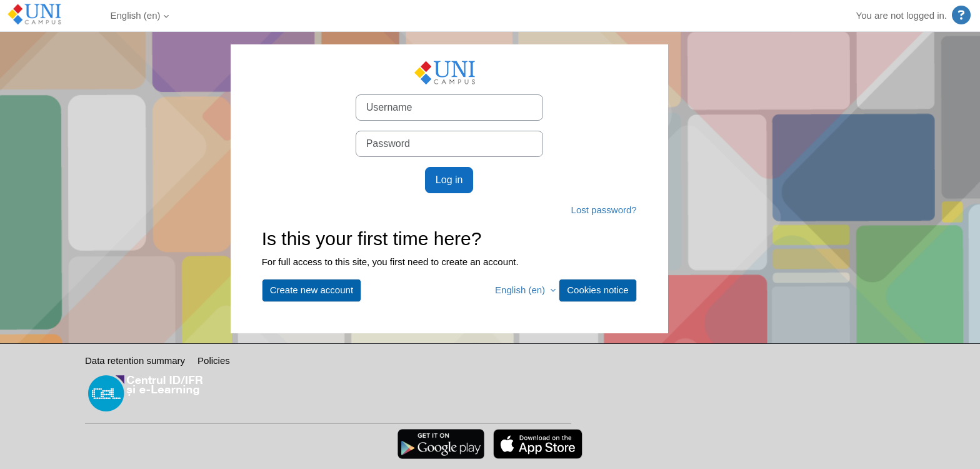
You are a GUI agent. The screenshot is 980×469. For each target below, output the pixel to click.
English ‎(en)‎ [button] (521, 290)
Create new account (312, 290)
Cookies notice (597, 290)
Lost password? (604, 210)
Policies (214, 361)
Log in (449, 180)
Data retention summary (135, 361)
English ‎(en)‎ (136, 15)
